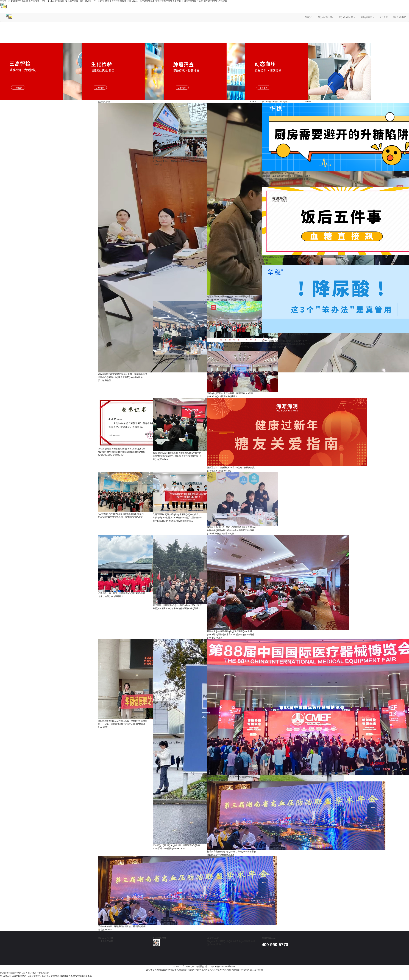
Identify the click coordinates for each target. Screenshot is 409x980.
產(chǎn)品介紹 (347, 17)
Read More (267, 186)
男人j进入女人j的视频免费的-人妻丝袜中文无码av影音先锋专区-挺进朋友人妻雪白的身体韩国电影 (46, 976)
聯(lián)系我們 (400, 17)
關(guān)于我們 (326, 17)
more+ (253, 102)
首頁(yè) (309, 17)
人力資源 (383, 17)
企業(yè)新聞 (367, 17)
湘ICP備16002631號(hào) (223, 967)
